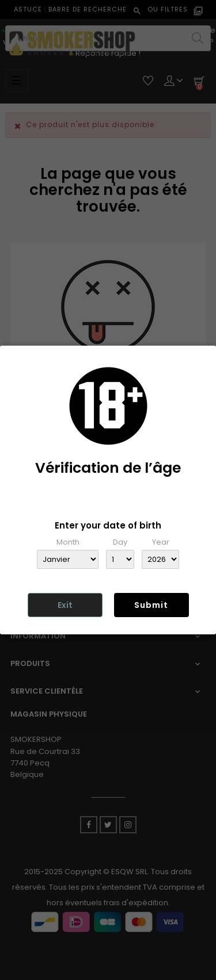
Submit (151, 605)
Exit (65, 605)
